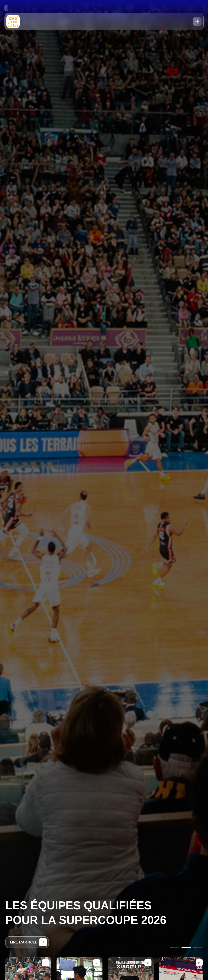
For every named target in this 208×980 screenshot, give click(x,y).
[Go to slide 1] (175, 948)
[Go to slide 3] (198, 948)
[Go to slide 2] (186, 948)
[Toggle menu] (197, 21)
